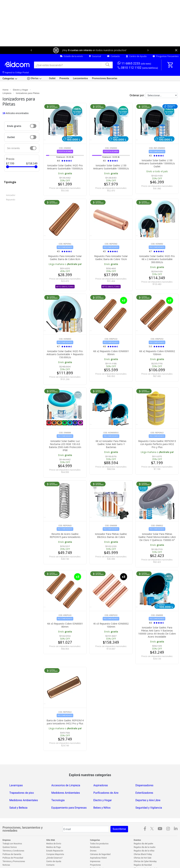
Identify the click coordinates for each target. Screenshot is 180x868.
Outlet (52, 67)
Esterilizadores (144, 782)
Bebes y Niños (102, 797)
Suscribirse (119, 818)
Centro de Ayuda (136, 45)
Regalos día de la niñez (144, 840)
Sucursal (95, 45)
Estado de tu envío (71, 45)
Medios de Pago (54, 836)
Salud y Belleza (18, 797)
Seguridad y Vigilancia (149, 797)
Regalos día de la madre (145, 836)
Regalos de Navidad (143, 854)
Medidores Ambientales (66, 782)
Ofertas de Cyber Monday (145, 850)
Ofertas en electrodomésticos (147, 857)
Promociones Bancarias (105, 67)
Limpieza (7, 82)
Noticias (6, 854)
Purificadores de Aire (106, 782)
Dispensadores (144, 774)
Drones (93, 840)
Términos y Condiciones (13, 840)
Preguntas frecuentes (166, 45)
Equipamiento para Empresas (69, 797)
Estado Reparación (55, 840)
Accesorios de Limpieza (66, 774)
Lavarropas (16, 774)
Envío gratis (14, 115)
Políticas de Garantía (12, 843)
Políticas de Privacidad (13, 847)
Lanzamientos (80, 67)
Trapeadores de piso (22, 782)
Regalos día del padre (144, 832)
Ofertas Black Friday (143, 843)
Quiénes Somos (10, 836)
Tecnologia (58, 789)
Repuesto (11, 188)
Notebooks (95, 836)
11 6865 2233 (134, 52)
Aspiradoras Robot (98, 847)
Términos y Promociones (14, 850)
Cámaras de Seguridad (100, 843)
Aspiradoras (101, 774)
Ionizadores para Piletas (28, 82)
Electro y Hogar (20, 79)
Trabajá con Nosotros (12, 832)
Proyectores (95, 854)
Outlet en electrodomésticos (147, 861)
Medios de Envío (54, 832)
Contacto (114, 45)
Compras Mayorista (55, 843)
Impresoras (95, 850)
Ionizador (11, 184)
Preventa (64, 67)
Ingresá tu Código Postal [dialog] (16, 61)
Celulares (94, 861)
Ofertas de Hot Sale (143, 847)
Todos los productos (99, 832)
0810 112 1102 (138, 57)
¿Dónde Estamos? (54, 847)
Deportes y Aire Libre (148, 789)
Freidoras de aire (98, 857)
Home (5, 79)
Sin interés (13, 137)
